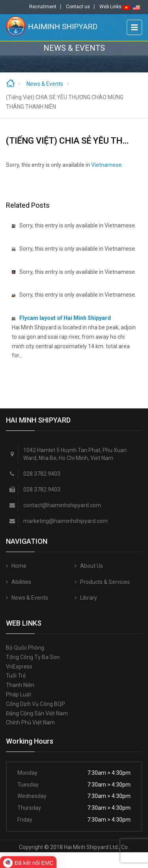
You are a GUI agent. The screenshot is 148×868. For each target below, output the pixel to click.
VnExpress (19, 667)
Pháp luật (19, 694)
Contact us (78, 7)
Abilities (21, 582)
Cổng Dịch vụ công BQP (36, 704)
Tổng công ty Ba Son (33, 657)
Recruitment (43, 7)
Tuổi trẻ (16, 676)
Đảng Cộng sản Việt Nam (37, 713)
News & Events (45, 84)
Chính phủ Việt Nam (30, 722)
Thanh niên (20, 685)
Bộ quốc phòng (25, 648)
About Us (92, 566)
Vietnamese (106, 165)
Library (89, 598)
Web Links (111, 7)
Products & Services (105, 582)
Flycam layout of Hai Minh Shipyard (65, 318)
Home (19, 566)
